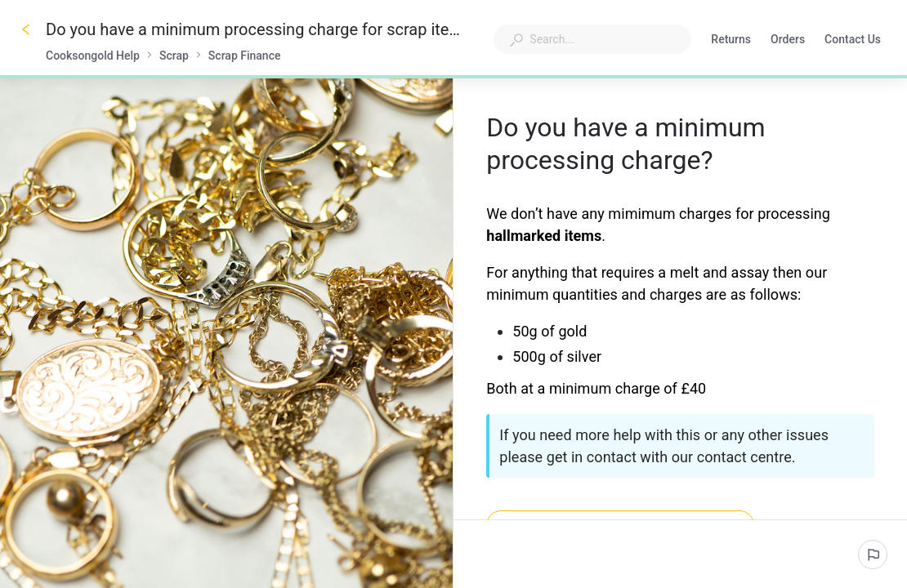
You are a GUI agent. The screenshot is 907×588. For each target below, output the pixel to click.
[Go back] (26, 29)
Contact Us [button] (853, 39)
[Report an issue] (873, 555)
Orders (788, 41)
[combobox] (592, 39)
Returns (731, 41)
